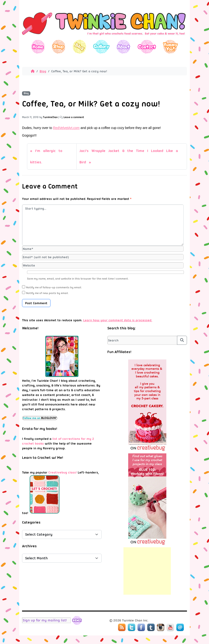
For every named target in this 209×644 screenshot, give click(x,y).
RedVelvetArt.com (66, 128)
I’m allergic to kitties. (46, 156)
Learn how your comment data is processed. (118, 320)
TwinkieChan (50, 117)
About (123, 47)
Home (38, 47)
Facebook (141, 627)
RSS (122, 627)
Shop (59, 47)
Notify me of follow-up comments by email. (54, 287)
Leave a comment (74, 117)
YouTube (170, 627)
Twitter (132, 627)
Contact (147, 47)
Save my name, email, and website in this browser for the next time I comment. (78, 279)
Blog (79, 47)
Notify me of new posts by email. (47, 293)
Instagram (161, 627)
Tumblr (151, 627)
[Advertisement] (147, 571)
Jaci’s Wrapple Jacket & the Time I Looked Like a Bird (129, 156)
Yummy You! (170, 47)
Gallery (101, 47)
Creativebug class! (63, 472)
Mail (180, 627)
